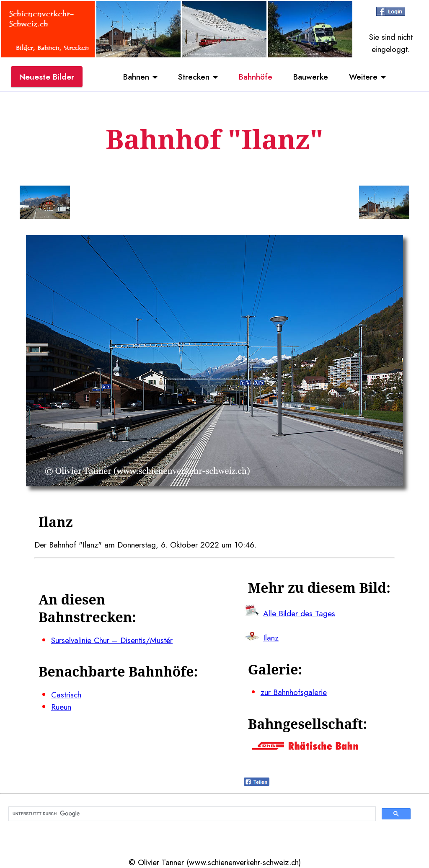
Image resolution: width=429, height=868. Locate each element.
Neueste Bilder (47, 77)
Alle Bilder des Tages (299, 613)
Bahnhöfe (256, 77)
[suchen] (191, 814)
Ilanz (271, 638)
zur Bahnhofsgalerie (294, 692)
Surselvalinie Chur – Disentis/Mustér (112, 640)
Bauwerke (311, 77)
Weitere (363, 77)
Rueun (61, 707)
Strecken (194, 77)
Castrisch (66, 695)
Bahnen (136, 77)
